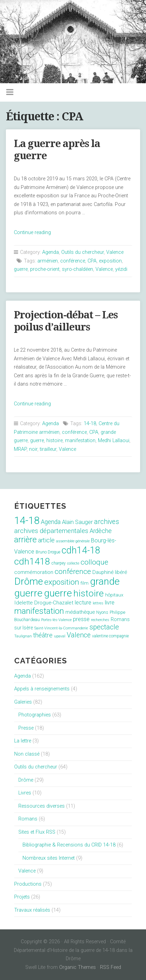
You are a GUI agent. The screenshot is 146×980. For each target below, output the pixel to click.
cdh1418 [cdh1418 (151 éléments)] (32, 561)
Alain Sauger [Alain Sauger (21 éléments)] (77, 522)
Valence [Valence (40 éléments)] (79, 635)
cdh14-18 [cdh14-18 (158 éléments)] (81, 550)
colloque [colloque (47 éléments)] (94, 562)
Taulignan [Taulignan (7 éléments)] (23, 636)
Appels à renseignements (42, 689)
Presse (26, 728)
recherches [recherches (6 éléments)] (100, 620)
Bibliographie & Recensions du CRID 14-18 (69, 845)
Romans (28, 819)
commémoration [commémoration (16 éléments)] (34, 572)
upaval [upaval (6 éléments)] (60, 636)
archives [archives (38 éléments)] (107, 522)
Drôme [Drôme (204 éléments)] (29, 581)
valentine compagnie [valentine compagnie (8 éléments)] (110, 636)
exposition (110, 261)
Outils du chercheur (83, 252)
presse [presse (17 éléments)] (81, 619)
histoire (54, 441)
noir (33, 449)
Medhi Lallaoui (114, 441)
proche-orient (45, 269)
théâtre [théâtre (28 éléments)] (43, 635)
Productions (28, 884)
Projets (22, 897)
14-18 (90, 424)
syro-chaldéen (77, 269)
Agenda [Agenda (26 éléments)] (51, 522)
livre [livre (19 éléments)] (110, 603)
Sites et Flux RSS (37, 832)
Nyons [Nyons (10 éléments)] (102, 612)
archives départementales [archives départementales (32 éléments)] (51, 531)
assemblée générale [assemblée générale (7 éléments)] (73, 541)
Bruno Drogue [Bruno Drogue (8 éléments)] (48, 552)
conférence (73, 261)
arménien (48, 261)
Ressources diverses (42, 806)
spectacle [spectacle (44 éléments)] (104, 627)
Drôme (26, 780)
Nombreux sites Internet (49, 858)
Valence (115, 252)
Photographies (35, 715)
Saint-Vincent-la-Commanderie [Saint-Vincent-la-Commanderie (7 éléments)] (61, 628)
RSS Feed (111, 967)
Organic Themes (77, 967)
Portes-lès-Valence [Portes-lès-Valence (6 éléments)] (56, 620)
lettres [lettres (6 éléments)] (98, 603)
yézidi (121, 269)
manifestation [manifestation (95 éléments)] (39, 611)
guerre (21, 269)
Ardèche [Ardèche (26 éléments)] (101, 531)
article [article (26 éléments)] (46, 540)
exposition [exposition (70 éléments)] (62, 582)
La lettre (23, 741)
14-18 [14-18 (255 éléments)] (27, 521)
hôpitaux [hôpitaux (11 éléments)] (114, 595)
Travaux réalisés (32, 910)
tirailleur (48, 449)
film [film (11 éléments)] (85, 583)
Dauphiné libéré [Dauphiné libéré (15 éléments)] (110, 572)
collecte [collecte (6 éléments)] (73, 563)
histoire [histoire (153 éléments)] (89, 593)
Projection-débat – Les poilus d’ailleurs (66, 321)
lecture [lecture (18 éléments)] (83, 603)
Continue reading (32, 233)
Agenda (51, 252)
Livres (25, 793)
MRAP (20, 449)
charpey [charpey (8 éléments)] (59, 563)
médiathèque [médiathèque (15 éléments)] (80, 612)
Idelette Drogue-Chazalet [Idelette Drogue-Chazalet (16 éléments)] (44, 603)
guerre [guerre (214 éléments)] (58, 593)
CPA (92, 261)
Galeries (23, 702)
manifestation (80, 441)
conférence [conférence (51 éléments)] (73, 571)
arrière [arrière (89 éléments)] (25, 540)
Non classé (27, 754)
